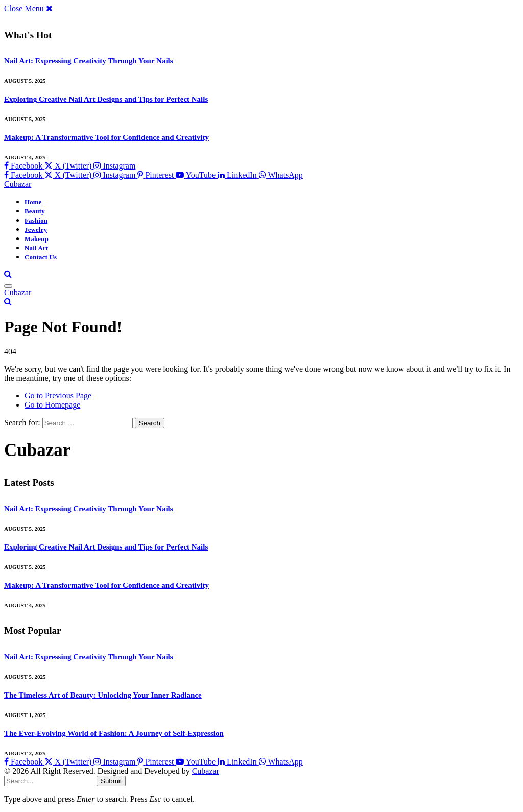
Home (33, 202)
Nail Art (36, 248)
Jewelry (36, 230)
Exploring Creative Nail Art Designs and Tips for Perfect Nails (106, 99)
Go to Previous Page (58, 396)
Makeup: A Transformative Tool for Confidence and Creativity (106, 137)
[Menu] (8, 286)
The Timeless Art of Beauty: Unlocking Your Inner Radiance (103, 695)
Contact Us (41, 257)
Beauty (35, 211)
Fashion (36, 221)
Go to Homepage (52, 405)
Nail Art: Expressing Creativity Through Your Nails (89, 61)
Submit (111, 781)
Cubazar (206, 771)
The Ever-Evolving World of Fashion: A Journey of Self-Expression (114, 733)
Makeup (37, 239)
